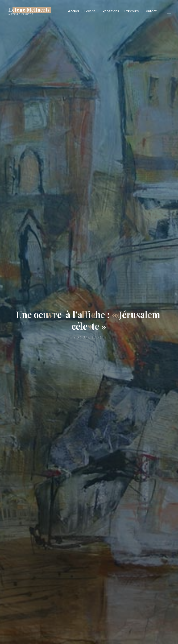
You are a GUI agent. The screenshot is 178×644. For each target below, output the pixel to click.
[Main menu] (167, 11)
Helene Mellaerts (29, 10)
